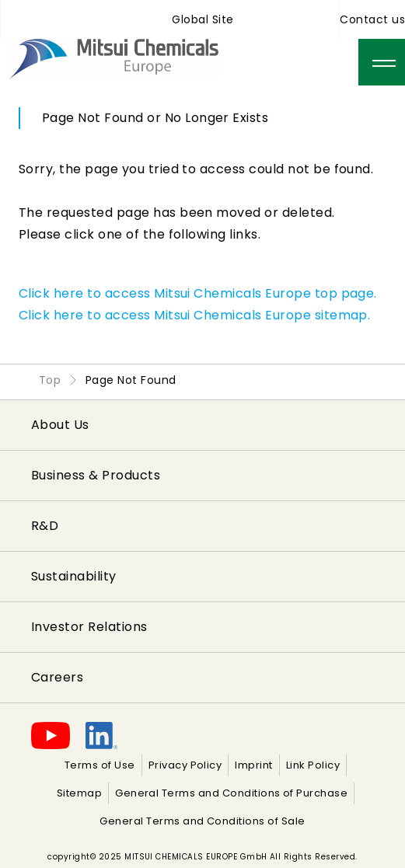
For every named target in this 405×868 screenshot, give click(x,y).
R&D (45, 526)
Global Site (202, 19)
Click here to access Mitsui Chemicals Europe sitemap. (194, 315)
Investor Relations (89, 627)
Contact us (372, 19)
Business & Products (96, 475)
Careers (57, 677)
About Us (60, 425)
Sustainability (74, 576)
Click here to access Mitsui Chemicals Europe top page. (198, 293)
